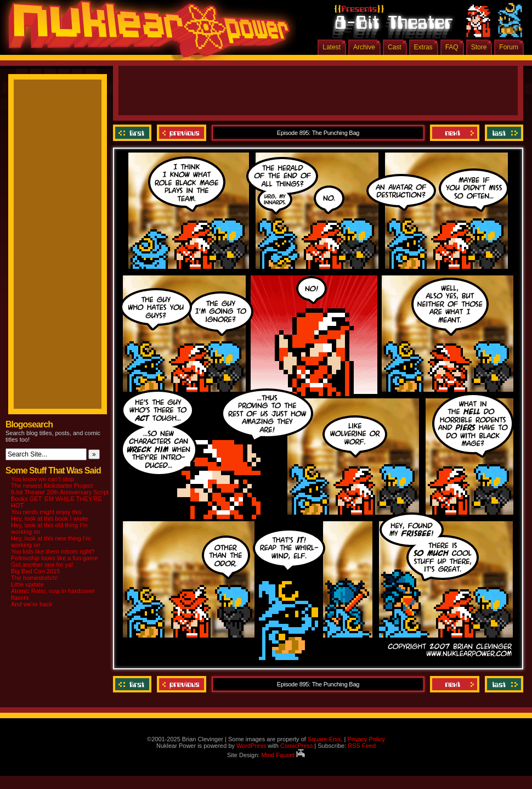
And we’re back (32, 604)
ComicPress (296, 746)
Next (455, 133)
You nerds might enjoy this (46, 512)
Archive (364, 47)
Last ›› (503, 133)
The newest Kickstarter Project (52, 486)
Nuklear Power (145, 33)
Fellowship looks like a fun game (54, 558)
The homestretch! (35, 578)
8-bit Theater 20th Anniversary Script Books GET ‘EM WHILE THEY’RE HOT (60, 499)
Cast (395, 47)
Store (479, 47)
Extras (423, 47)
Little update (27, 584)
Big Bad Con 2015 (35, 571)
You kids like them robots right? (53, 551)
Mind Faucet (283, 755)
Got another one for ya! (42, 565)
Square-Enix (324, 739)
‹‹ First (134, 133)
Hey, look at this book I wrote (49, 519)
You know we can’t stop (43, 479)
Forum (509, 47)
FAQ (452, 47)
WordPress (251, 746)
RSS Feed (362, 746)
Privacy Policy (366, 739)
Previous (182, 133)
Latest (332, 47)
